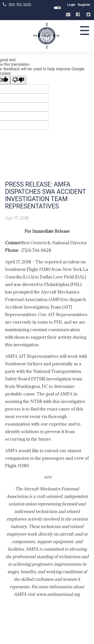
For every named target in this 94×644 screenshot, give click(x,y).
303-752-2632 (20, 5)
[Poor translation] (18, 80)
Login (71, 5)
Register (84, 5)
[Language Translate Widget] (57, 8)
